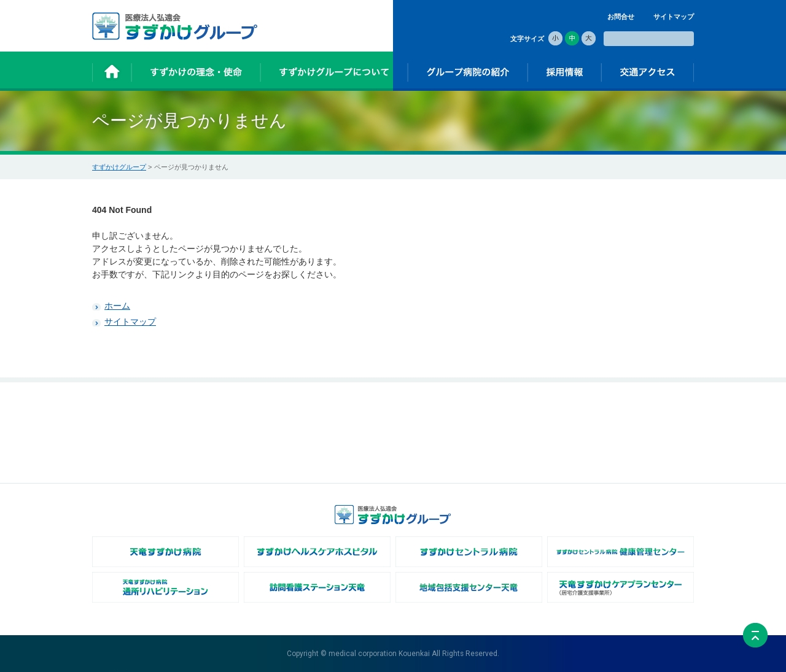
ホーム (117, 306)
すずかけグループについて (342, 413)
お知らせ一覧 (122, 426)
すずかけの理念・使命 (235, 413)
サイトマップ (674, 17)
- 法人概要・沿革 (327, 439)
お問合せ (621, 17)
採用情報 (515, 413)
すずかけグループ (119, 167)
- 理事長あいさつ (327, 426)
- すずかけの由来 (227, 426)
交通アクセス (622, 413)
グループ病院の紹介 (432, 413)
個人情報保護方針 (629, 439)
